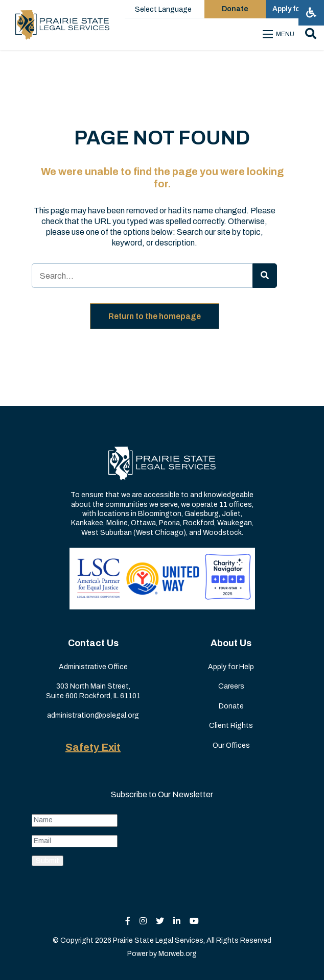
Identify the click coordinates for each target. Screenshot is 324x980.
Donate (231, 706)
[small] (128, 921)
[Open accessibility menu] (311, 13)
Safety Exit (93, 747)
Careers (231, 686)
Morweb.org (178, 954)
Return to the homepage (155, 316)
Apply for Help (231, 667)
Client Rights (231, 726)
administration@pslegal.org (93, 715)
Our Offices (231, 745)
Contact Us (93, 643)
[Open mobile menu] (280, 34)
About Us (231, 643)
